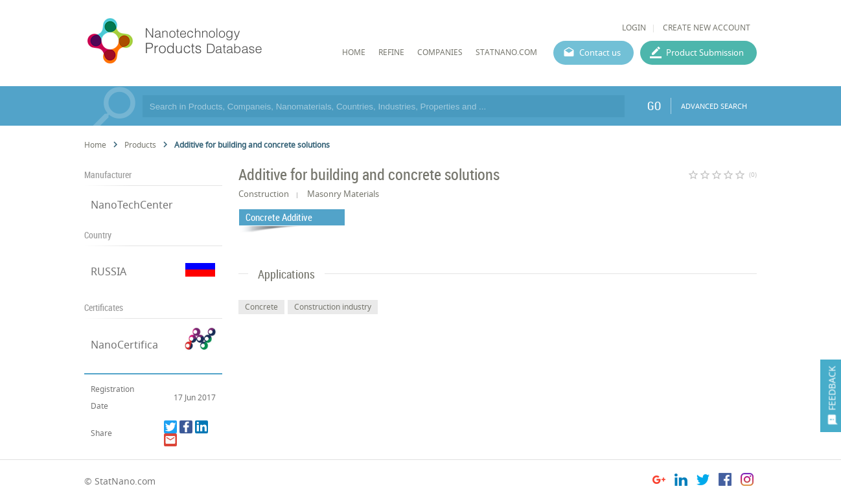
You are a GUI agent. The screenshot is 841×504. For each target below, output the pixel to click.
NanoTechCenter (132, 205)
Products (140, 145)
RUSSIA (109, 271)
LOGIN (634, 28)
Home (95, 145)
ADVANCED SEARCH (714, 106)
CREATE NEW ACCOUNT (707, 28)
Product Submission (705, 52)
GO (654, 106)
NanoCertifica (124, 345)
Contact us (600, 52)
